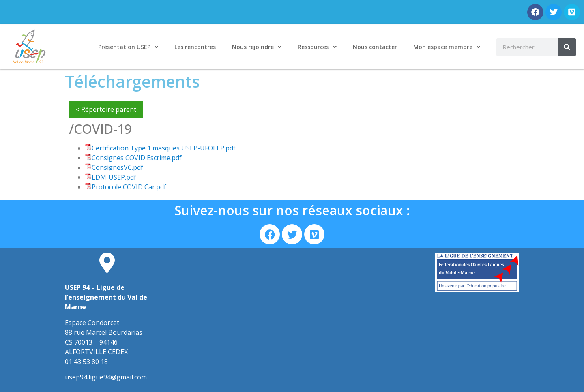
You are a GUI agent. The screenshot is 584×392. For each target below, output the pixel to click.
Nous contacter (375, 47)
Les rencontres (195, 47)
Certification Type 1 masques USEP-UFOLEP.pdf (164, 148)
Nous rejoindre (257, 47)
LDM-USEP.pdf (114, 177)
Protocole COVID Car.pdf (129, 187)
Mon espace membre (447, 47)
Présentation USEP (128, 47)
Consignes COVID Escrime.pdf (137, 158)
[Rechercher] (567, 47)
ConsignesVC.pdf (117, 167)
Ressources (317, 47)
